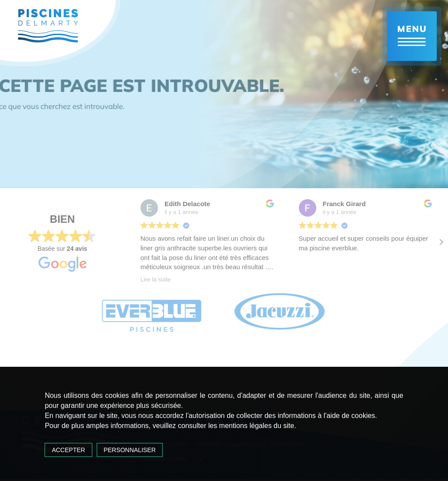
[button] (441, 242)
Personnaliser (130, 450)
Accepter (68, 450)
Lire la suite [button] (156, 279)
